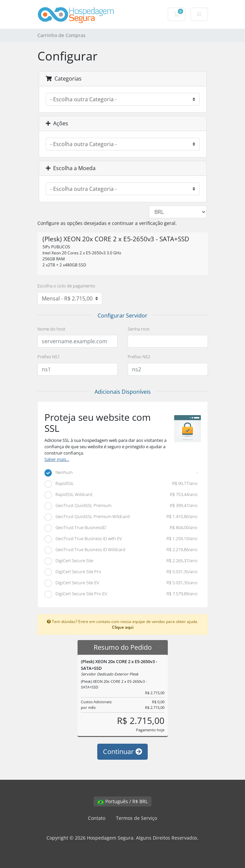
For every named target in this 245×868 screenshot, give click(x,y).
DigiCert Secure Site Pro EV (121, 594)
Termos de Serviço (137, 818)
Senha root (139, 329)
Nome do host (51, 329)
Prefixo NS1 (49, 357)
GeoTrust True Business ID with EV (121, 539)
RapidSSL (121, 484)
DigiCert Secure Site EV (121, 583)
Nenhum (121, 473)
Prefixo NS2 (139, 357)
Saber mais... (57, 459)
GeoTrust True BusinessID (121, 528)
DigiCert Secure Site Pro (121, 572)
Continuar (122, 752)
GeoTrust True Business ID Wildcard (121, 550)
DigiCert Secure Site (121, 561)
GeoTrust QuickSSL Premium (121, 506)
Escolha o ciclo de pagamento (66, 286)
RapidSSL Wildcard (121, 495)
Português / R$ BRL (122, 801)
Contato (97, 818)
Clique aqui (123, 627)
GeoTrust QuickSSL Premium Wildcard (121, 517)
